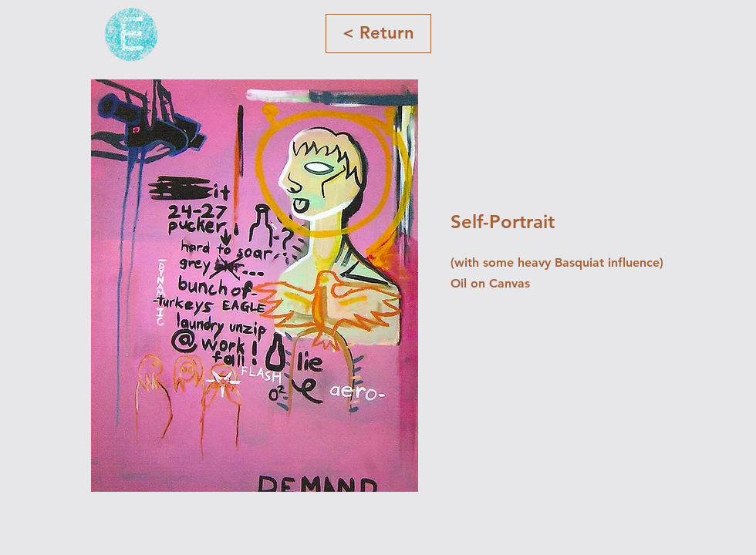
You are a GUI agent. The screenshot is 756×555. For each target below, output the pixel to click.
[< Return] (378, 34)
